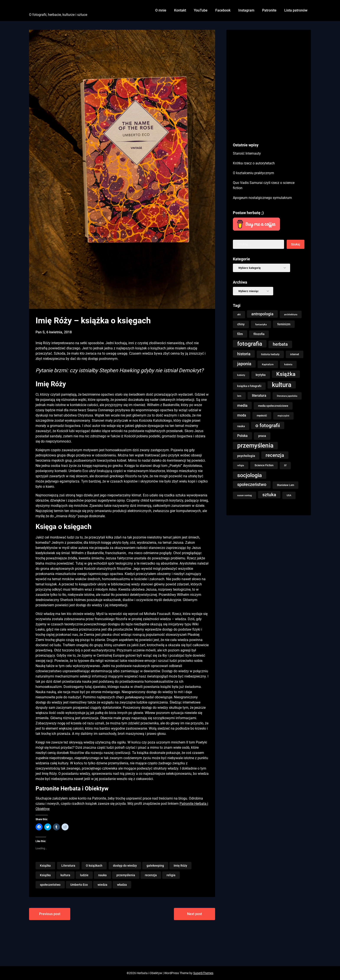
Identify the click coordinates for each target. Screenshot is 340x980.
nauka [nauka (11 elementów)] (241, 426)
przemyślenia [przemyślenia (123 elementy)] (255, 445)
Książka (45, 866)
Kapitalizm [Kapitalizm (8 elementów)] (268, 364)
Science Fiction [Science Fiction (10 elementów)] (264, 465)
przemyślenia (126, 875)
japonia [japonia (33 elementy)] (244, 364)
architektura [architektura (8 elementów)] (291, 314)
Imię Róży (180, 866)
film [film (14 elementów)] (240, 334)
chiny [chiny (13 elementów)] (241, 324)
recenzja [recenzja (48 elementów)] (275, 455)
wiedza (102, 885)
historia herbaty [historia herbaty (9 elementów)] (270, 354)
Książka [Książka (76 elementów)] (286, 374)
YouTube (201, 10)
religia (171, 875)
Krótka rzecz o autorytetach (254, 163)
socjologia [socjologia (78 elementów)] (250, 475)
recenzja (151, 875)
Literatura (68, 866)
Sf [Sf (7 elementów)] (285, 465)
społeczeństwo (50, 885)
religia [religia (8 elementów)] (241, 465)
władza (122, 885)
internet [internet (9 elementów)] (295, 354)
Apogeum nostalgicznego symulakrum (262, 198)
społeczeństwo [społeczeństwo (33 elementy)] (252, 485)
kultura (65, 875)
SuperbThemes (203, 973)
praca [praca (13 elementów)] (262, 436)
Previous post (50, 914)
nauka (102, 875)
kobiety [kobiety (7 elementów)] (241, 375)
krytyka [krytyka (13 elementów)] (261, 375)
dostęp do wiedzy (125, 866)
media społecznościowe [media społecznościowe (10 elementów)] (273, 406)
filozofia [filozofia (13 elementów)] (259, 334)
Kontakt (180, 10)
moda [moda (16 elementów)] (242, 415)
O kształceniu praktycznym (253, 173)
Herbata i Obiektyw (53, 7)
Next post (195, 914)
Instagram (246, 10)
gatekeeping (155, 866)
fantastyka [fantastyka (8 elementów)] (261, 324)
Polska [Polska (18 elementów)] (242, 436)
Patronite (269, 10)
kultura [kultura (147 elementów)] (282, 385)
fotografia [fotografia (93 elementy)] (250, 344)
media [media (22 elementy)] (242, 405)
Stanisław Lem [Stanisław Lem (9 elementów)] (285, 485)
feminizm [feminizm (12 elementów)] (284, 324)
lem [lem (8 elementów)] (239, 396)
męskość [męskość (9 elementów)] (262, 416)
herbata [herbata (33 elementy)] (280, 344)
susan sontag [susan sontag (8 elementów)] (244, 495)
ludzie (84, 875)
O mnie (161, 10)
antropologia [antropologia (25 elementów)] (262, 314)
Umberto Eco (79, 885)
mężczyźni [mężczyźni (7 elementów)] (283, 416)
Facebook (223, 10)
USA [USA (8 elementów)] (289, 495)
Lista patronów (296, 10)
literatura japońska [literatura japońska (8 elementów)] (287, 396)
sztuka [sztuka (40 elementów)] (269, 495)
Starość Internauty (247, 153)
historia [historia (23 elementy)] (244, 354)
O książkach (94, 866)
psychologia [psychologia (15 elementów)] (246, 456)
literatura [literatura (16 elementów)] (259, 396)
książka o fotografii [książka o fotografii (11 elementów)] (249, 386)
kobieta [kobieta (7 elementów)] (288, 364)
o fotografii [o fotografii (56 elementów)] (268, 425)
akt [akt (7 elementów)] (239, 315)
